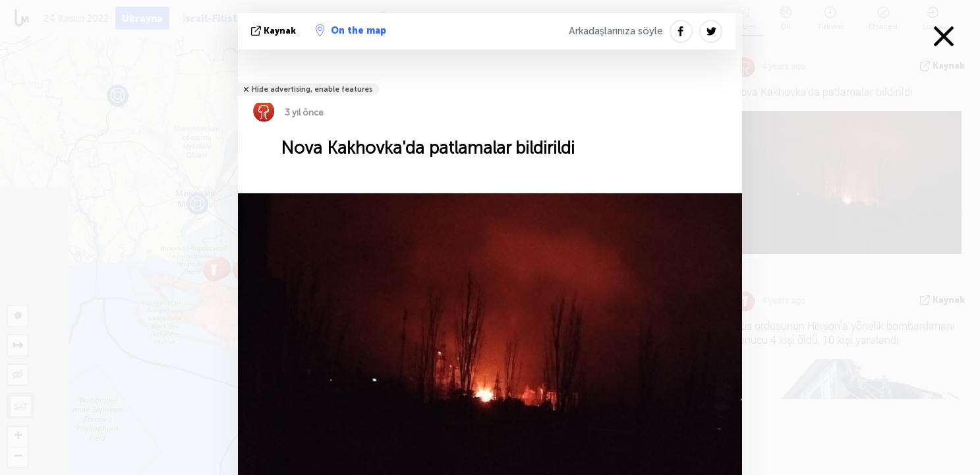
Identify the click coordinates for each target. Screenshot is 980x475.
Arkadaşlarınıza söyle (616, 31)
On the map (351, 30)
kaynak (275, 31)
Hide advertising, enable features (312, 89)
